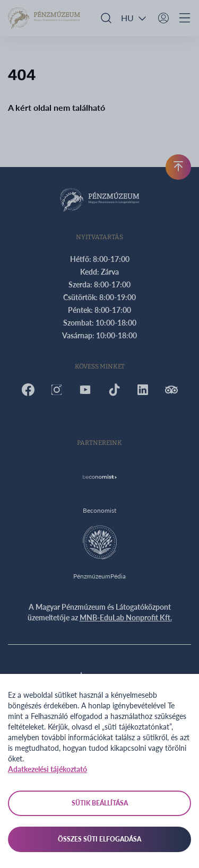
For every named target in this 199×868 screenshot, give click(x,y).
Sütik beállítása (100, 803)
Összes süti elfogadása (99, 839)
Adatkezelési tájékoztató (47, 769)
